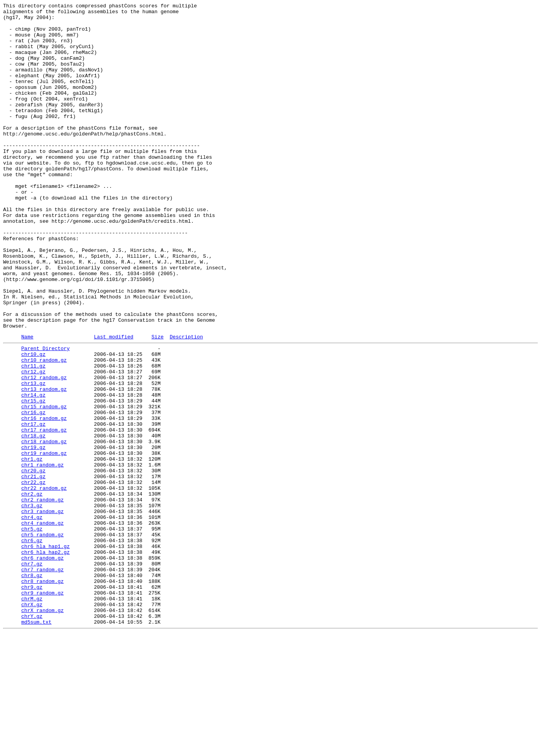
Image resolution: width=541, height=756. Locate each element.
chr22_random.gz (44, 583)
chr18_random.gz (44, 527)
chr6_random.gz (42, 667)
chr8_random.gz (42, 695)
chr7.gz (32, 674)
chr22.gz (33, 576)
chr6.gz (32, 646)
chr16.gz (33, 492)
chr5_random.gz (42, 639)
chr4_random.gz (42, 625)
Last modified (114, 403)
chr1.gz (32, 548)
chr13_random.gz (44, 465)
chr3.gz (32, 604)
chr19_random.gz (44, 541)
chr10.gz (33, 423)
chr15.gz (33, 479)
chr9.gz (32, 702)
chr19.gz (33, 534)
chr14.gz (33, 472)
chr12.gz (33, 444)
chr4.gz (32, 618)
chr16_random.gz (44, 499)
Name (27, 403)
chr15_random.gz (44, 486)
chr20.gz (33, 562)
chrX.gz (32, 723)
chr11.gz (33, 437)
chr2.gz (32, 590)
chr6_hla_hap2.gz (46, 660)
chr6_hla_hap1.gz (46, 653)
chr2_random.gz (42, 597)
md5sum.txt (36, 744)
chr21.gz (33, 569)
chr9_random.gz (42, 709)
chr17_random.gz (44, 513)
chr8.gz (32, 688)
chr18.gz (33, 520)
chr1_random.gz (42, 555)
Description (186, 403)
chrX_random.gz (42, 730)
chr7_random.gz (42, 681)
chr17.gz (33, 506)
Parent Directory (46, 416)
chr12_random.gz (44, 451)
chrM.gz (32, 716)
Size (157, 403)
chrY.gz (32, 737)
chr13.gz (33, 458)
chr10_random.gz (44, 430)
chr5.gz (32, 632)
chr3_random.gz (42, 611)
